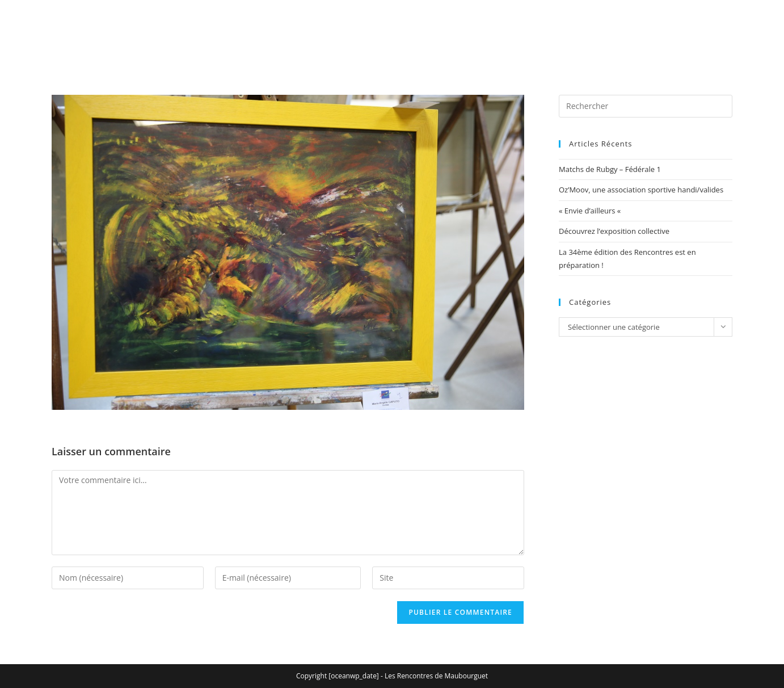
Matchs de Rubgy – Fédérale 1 (610, 169)
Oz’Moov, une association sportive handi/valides (641, 190)
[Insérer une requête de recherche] (646, 106)
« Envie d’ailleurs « (591, 211)
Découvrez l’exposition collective (614, 231)
